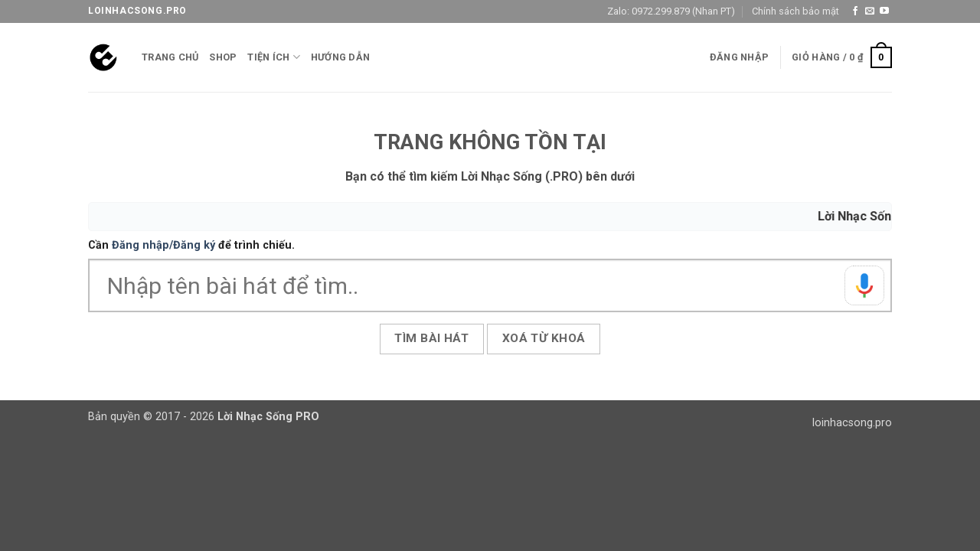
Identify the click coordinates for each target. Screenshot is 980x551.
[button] (739, 57)
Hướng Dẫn (340, 57)
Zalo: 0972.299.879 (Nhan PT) (671, 11)
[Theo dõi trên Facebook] (855, 11)
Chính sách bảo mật (795, 11)
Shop (223, 57)
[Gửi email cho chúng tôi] (870, 11)
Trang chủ (170, 57)
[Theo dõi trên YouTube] (884, 11)
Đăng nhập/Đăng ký (163, 245)
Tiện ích (274, 57)
